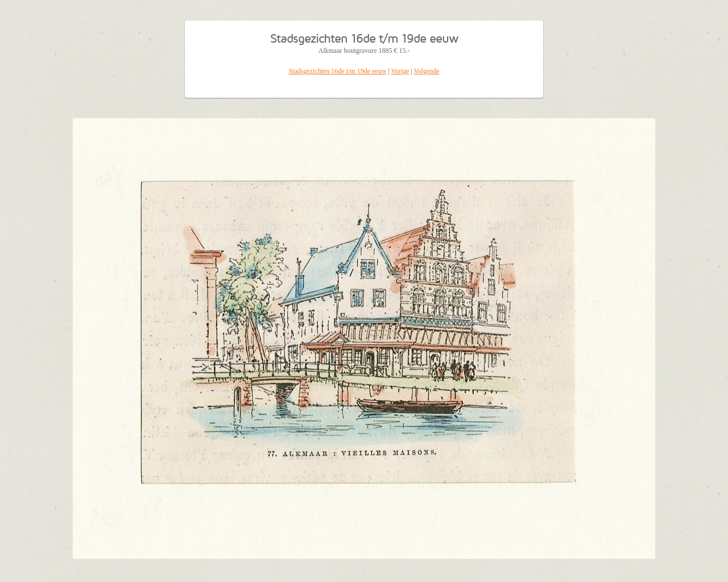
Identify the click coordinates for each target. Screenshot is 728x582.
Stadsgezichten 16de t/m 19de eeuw (337, 71)
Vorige (400, 71)
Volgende (427, 71)
